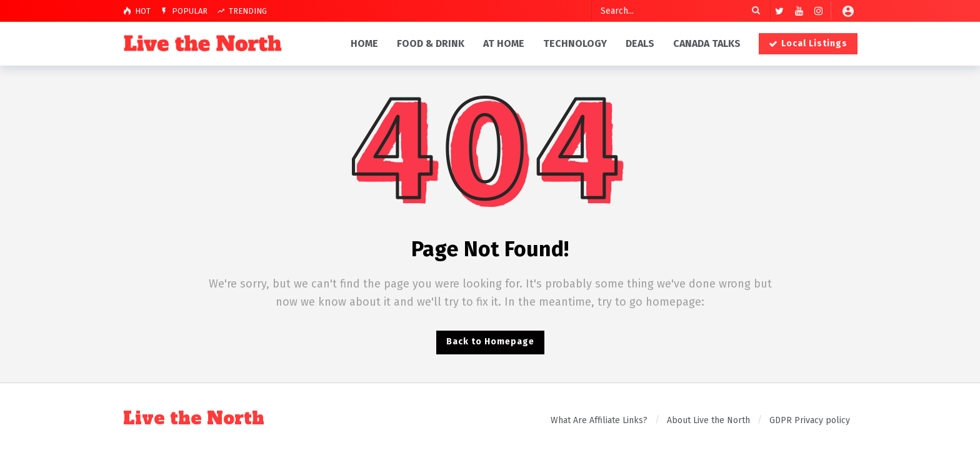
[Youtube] (799, 11)
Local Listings (808, 43)
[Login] (848, 11)
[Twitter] (780, 11)
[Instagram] (818, 11)
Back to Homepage (490, 342)
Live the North (194, 418)
